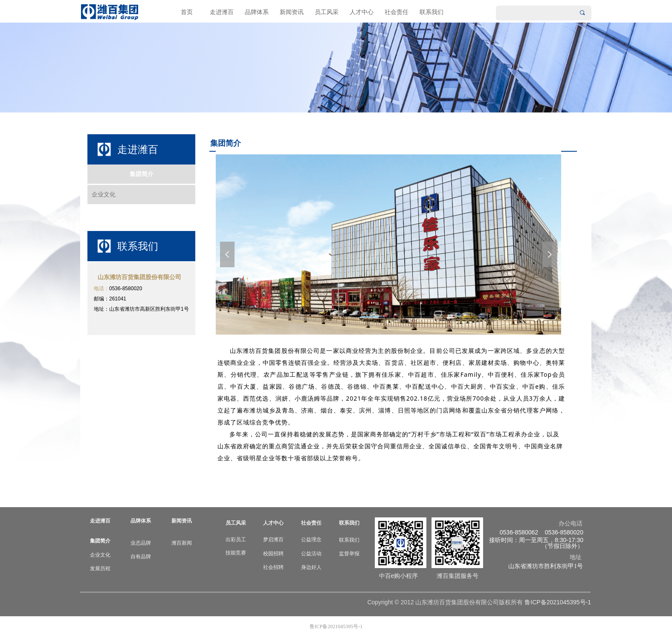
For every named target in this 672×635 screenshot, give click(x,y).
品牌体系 (257, 12)
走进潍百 (222, 12)
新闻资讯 (292, 12)
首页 (187, 12)
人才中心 (362, 12)
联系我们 (432, 12)
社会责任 (397, 12)
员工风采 (327, 12)
